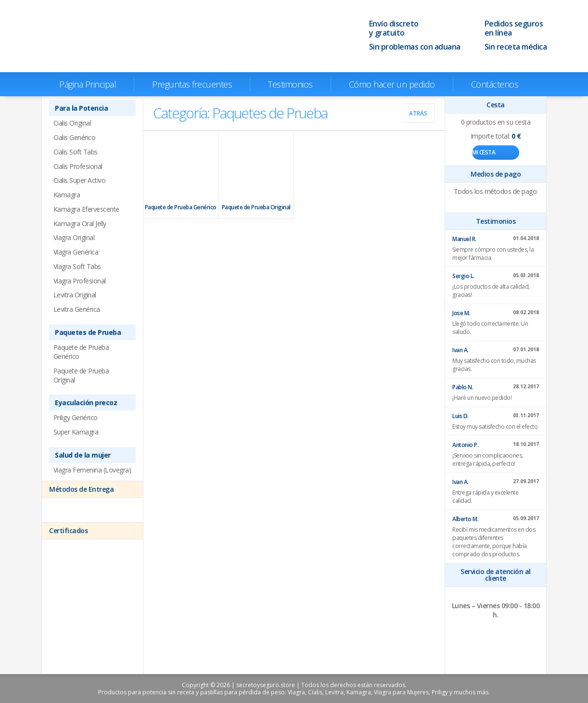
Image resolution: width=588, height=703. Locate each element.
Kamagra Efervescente (86, 209)
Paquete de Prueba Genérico (181, 175)
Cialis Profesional (78, 166)
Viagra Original (74, 237)
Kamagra (67, 195)
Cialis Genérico (75, 137)
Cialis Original (72, 123)
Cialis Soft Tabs (76, 152)
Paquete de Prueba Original (256, 175)
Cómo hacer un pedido (392, 84)
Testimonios (290, 84)
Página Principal (88, 84)
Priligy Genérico (76, 417)
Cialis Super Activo (80, 180)
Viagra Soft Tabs (77, 266)
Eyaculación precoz (86, 403)
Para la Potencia (81, 108)
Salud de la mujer (83, 455)
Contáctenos (495, 84)
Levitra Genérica (77, 309)
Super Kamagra (76, 432)
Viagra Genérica (76, 252)
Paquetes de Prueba (88, 332)
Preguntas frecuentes (192, 84)
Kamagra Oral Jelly (80, 224)
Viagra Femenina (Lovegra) (92, 470)
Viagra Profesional (80, 281)
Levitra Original (75, 295)
